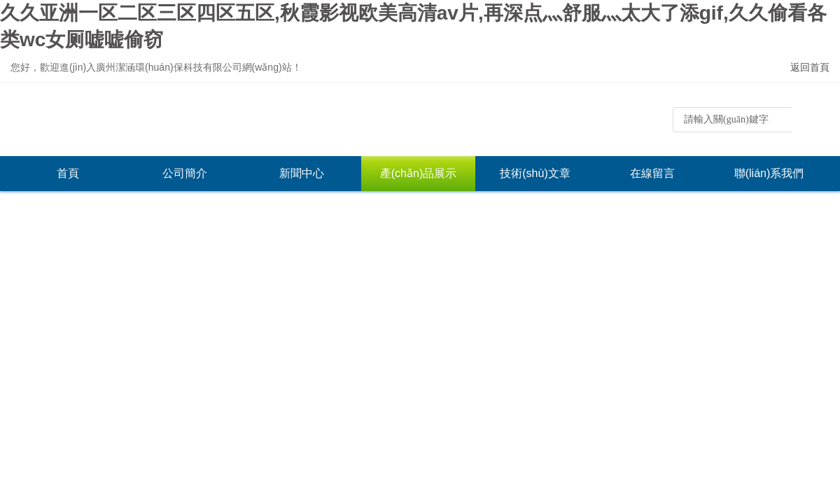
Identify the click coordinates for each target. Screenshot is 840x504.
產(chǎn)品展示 (418, 173)
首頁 (68, 173)
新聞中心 (302, 173)
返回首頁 (810, 67)
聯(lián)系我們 (769, 173)
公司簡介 (185, 173)
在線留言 (652, 173)
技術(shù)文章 (535, 173)
